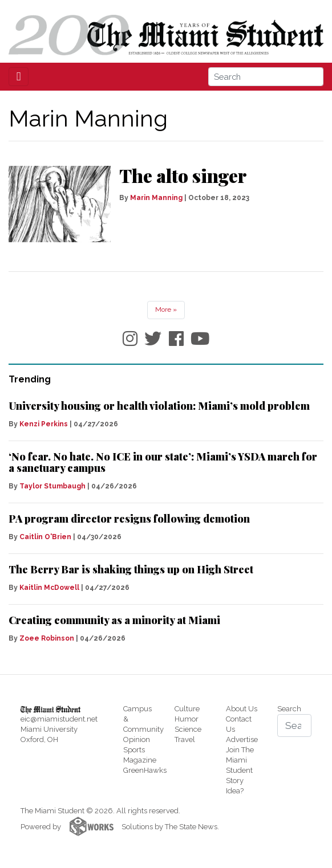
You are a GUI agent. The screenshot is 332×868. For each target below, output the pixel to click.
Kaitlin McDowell (49, 588)
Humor (187, 719)
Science (188, 729)
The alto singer (183, 175)
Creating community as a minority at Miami (114, 620)
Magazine (140, 760)
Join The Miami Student (240, 760)
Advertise (242, 739)
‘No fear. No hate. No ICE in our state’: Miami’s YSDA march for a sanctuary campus (163, 462)
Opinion (137, 739)
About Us (242, 709)
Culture (187, 709)
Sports (134, 750)
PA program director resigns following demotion (129, 519)
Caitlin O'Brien (45, 537)
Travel (185, 739)
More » (166, 309)
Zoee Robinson (47, 638)
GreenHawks (145, 770)
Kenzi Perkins (44, 424)
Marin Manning (156, 198)
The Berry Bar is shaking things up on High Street (131, 569)
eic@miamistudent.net (59, 719)
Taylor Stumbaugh (52, 486)
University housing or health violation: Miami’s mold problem (159, 406)
